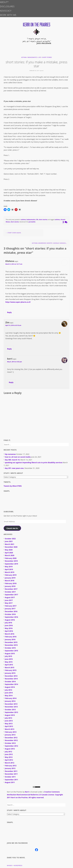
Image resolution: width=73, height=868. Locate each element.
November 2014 (11, 679)
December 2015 (11, 642)
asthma (24, 57)
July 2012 (8, 752)
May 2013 (9, 724)
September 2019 (11, 564)
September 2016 (11, 617)
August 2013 (10, 715)
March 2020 (10, 555)
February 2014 (11, 698)
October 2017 (10, 592)
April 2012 (9, 760)
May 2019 (9, 567)
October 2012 (10, 743)
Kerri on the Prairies (15, 792)
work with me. (8, 15)
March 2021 (10, 544)
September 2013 (11, 712)
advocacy (6, 11)
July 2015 (8, 656)
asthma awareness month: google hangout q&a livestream (51, 243)
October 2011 (10, 777)
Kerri (27, 792)
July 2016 (8, 623)
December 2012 (11, 738)
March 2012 (10, 763)
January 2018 (10, 586)
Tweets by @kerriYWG (13, 486)
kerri (42, 71)
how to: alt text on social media (18, 457)
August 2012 (10, 749)
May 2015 (9, 662)
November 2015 (11, 645)
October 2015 (10, 648)
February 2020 (11, 558)
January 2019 (10, 578)
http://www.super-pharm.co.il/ (18, 302)
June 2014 (9, 693)
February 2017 (11, 606)
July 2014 (8, 690)
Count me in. (12, 528)
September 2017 (11, 595)
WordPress (18, 865)
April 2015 (9, 665)
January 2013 (10, 735)
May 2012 (9, 757)
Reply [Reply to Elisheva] (9, 312)
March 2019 (10, 572)
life (40, 57)
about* (4, 2)
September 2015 (11, 651)
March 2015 (10, 667)
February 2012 (11, 766)
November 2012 (11, 740)
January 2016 (10, 639)
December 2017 (11, 589)
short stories (47, 57)
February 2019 (11, 575)
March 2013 (10, 729)
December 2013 (11, 704)
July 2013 (8, 718)
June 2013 (9, 721)
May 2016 (9, 628)
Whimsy (10, 865)
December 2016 (11, 611)
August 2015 (10, 653)
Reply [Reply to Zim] (9, 349)
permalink (32, 222)
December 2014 (11, 676)
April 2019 (9, 569)
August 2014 (10, 687)
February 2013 (11, 732)
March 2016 (10, 634)
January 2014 (10, 701)
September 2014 (11, 684)
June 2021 (9, 541)
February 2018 (11, 583)
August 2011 (10, 782)
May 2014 (9, 696)
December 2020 (11, 547)
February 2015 (11, 670)
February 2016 (11, 637)
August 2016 (10, 620)
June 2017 (9, 600)
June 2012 (9, 754)
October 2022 (10, 539)
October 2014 (10, 682)
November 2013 (11, 707)
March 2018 (10, 581)
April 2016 (9, 631)
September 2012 (11, 746)
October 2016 (10, 614)
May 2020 (9, 550)
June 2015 (9, 659)
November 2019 (11, 561)
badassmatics (33, 57)
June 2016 (9, 625)
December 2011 (11, 771)
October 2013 (10, 710)
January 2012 (10, 768)
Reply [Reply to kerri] (11, 382)
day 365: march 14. (12, 460)
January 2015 (10, 673)
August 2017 (10, 597)
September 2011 (11, 780)
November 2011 (11, 774)
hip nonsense (10, 454)
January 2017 (10, 609)
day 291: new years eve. (14, 468)
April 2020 (9, 553)
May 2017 (9, 603)
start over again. (14, 233)
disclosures (7, 6)
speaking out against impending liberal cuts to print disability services (34, 462)
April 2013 (9, 726)
